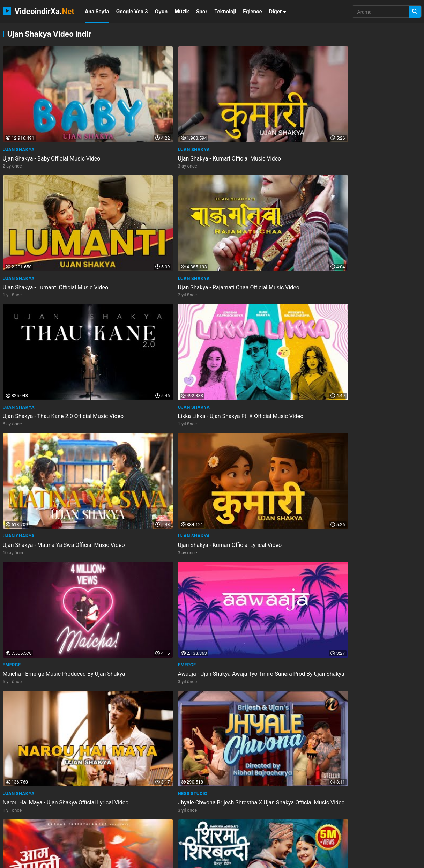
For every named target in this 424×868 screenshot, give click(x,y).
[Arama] (415, 12)
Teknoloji (225, 11)
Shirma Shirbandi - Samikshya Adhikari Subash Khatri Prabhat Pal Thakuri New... (157, 416)
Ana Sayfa (97, 11)
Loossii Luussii (21, 689)
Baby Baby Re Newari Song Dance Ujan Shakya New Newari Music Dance (263, 509)
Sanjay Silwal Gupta (347, 399)
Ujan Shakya (19, 110)
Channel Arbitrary (239, 399)
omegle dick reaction (145, 829)
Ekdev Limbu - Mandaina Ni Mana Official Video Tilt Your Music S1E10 (260, 412)
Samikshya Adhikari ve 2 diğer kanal (154, 399)
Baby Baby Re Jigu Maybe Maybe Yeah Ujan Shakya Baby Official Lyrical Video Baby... (51, 705)
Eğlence (252, 11)
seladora (131, 841)
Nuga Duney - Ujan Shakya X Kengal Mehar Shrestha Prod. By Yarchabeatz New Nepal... (262, 609)
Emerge (12, 303)
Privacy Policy (389, 860)
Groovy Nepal (233, 496)
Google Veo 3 (132, 11)
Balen (10, 399)
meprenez (214, 841)
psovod (184, 829)
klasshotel (70, 829)
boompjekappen (303, 829)
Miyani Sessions (23, 496)
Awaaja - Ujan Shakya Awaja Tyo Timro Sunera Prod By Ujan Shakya (157, 316)
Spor (202, 11)
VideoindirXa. (39, 11)
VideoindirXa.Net (41, 860)
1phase (157, 841)
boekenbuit (266, 829)
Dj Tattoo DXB (126, 689)
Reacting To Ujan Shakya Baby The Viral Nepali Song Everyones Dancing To (158, 509)
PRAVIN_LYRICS (126, 592)
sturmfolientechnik (27, 841)
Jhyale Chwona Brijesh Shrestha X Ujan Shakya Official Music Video (370, 316)
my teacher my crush (223, 829)
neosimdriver (98, 841)
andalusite (245, 841)
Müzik (182, 11)
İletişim (319, 860)
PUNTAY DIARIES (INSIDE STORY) (251, 689)
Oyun (161, 11)
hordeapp (184, 841)
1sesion (336, 829)
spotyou (66, 841)
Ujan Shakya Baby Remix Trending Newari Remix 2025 (151, 702)
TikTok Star (336, 592)
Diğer (278, 11)
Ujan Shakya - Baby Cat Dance (358, 698)
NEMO (73, 860)
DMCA (417, 860)
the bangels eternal (27, 829)
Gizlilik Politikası (350, 860)
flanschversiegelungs (289, 841)
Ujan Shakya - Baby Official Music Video (52, 119)
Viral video (335, 689)
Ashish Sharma (128, 496)
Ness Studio (336, 303)
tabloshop (102, 829)
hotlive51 (364, 829)
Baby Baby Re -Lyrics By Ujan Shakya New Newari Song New (154, 605)
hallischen (395, 829)
